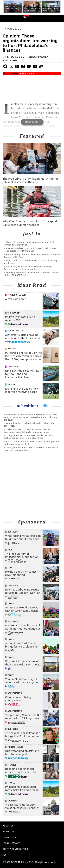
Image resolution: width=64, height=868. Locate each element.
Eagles (11, 384)
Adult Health (15, 693)
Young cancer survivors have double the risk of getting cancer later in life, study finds (29, 437)
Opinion (12, 73)
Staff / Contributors (15, 849)
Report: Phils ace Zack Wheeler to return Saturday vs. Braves (31, 262)
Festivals (13, 366)
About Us (8, 826)
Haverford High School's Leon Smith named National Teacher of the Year (32, 256)
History (12, 349)
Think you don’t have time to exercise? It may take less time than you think (31, 449)
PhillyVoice (8, 18)
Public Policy (27, 73)
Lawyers (12, 801)
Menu (59, 18)
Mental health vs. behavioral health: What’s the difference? (29, 424)
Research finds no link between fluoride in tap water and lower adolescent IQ (32, 443)
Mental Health (16, 747)
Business (13, 532)
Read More (32, 122)
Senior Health (15, 331)
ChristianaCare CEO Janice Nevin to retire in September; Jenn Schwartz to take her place (28, 431)
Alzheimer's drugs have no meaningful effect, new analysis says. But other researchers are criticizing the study (30, 417)
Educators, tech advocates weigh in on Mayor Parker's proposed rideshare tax (28, 268)
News (25, 17)
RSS (5, 855)
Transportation (17, 295)
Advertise (8, 831)
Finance (12, 765)
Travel (11, 568)
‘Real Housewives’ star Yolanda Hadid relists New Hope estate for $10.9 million (30, 249)
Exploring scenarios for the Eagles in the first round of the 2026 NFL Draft (32, 274)
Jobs (10, 550)
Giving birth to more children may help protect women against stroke (29, 243)
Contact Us (9, 837)
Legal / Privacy (12, 843)
